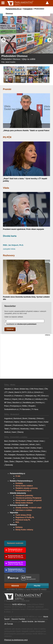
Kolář (27, 448)
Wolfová (7, 432)
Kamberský (8, 448)
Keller (16, 448)
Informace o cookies (24, 510)
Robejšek (12, 455)
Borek (25, 418)
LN (45, 399)
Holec (42, 441)
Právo (6, 406)
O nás (18, 476)
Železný (20, 432)
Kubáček (8, 451)
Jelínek (32, 445)
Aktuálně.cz (9, 389)
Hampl (36, 441)
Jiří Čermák (9, 624)
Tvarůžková (14, 429)
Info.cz (21, 399)
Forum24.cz (9, 396)
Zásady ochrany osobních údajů (28, 508)
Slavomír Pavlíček (18, 619)
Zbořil (46, 462)
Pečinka (37, 451)
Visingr (33, 462)
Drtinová (40, 418)
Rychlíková (30, 455)
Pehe (44, 451)
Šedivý (35, 458)
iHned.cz (8, 399)
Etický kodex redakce (24, 486)
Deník (11, 392)
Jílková (23, 422)
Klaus (22, 448)
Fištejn (29, 441)
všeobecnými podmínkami (27, 324)
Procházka (33, 425)
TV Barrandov (25, 409)
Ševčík (42, 458)
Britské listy (24, 389)
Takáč (6, 429)
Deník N (18, 392)
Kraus (40, 422)
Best (6, 441)
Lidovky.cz (39, 399)
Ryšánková (40, 455)
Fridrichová (8, 422)
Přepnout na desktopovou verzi (16, 640)
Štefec (12, 462)
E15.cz (31, 392)
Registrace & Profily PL (25, 517)
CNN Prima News (36, 389)
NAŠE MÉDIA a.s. (19, 604)
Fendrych (22, 441)
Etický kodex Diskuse (24, 503)
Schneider (8, 458)
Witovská (39, 429)
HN (39, 396)
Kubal (46, 422)
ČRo (46, 389)
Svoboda (17, 458)
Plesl (26, 425)
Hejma (16, 422)
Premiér (7, 89)
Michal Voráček (28, 622)
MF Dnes (8, 403)
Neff (31, 451)
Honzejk (7, 445)
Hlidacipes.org (31, 396)
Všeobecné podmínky (24, 496)
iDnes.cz (45, 396)
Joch (38, 445)
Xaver (14, 432)
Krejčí (39, 448)
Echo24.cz (39, 392)
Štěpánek (19, 462)
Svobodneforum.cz (11, 409)
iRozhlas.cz (29, 399)
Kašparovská (32, 422)
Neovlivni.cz (17, 403)
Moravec (8, 425)
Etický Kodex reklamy (24, 530)
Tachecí (41, 425)
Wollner (40, 462)
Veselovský (24, 429)
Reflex (25, 406)
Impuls (15, 399)
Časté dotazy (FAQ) (23, 515)
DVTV (24, 392)
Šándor (29, 458)
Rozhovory (9, 255)
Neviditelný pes (29, 403)
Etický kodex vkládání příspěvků (29, 500)
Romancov (21, 455)
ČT (6, 392)
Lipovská (16, 451)
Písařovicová (18, 425)
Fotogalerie (28, 9)
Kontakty (19, 483)
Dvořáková (13, 441)
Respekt (32, 406)
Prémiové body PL (23, 520)
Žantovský (9, 465)
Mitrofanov (24, 451)
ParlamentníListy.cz (14, 9)
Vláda (6, 188)
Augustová (8, 418)
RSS (17, 522)
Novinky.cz (40, 403)
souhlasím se (20, 324)
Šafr (23, 458)
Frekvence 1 (19, 396)
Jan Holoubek (40, 622)
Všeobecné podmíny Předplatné (28, 498)
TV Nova (35, 409)
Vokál (32, 429)
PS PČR (7, 137)
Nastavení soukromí (15, 543)
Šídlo (6, 462)
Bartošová (18, 418)
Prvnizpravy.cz (15, 406)
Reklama (19, 527)
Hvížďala (15, 445)
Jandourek (24, 445)
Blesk (16, 389)
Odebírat (10, 329)
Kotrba (33, 448)
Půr (6, 455)
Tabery (27, 462)
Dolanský (32, 418)
